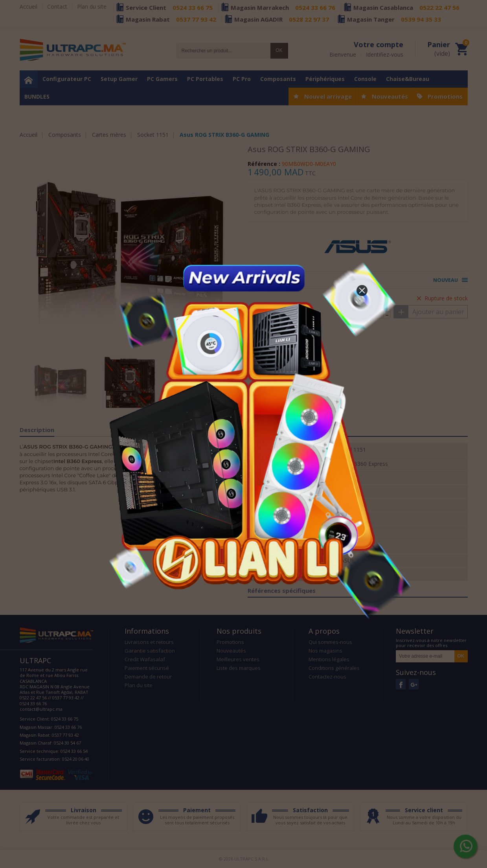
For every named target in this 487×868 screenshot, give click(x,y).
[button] (362, 291)
